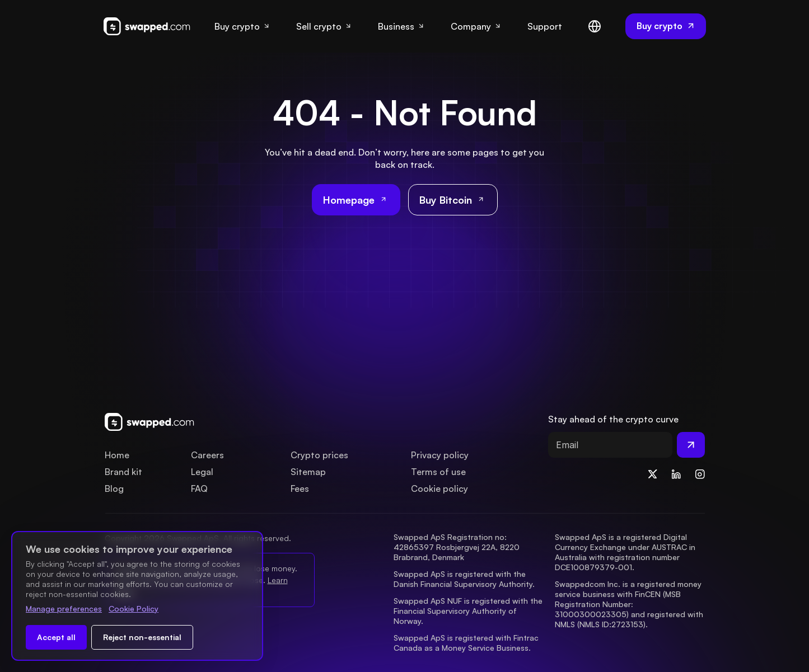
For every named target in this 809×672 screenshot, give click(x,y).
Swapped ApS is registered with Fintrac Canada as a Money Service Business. (467, 643)
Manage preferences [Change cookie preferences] (64, 608)
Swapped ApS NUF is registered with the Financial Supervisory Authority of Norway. (469, 611)
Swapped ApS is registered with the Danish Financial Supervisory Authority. (464, 579)
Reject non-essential (142, 637)
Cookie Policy (134, 608)
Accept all (56, 637)
